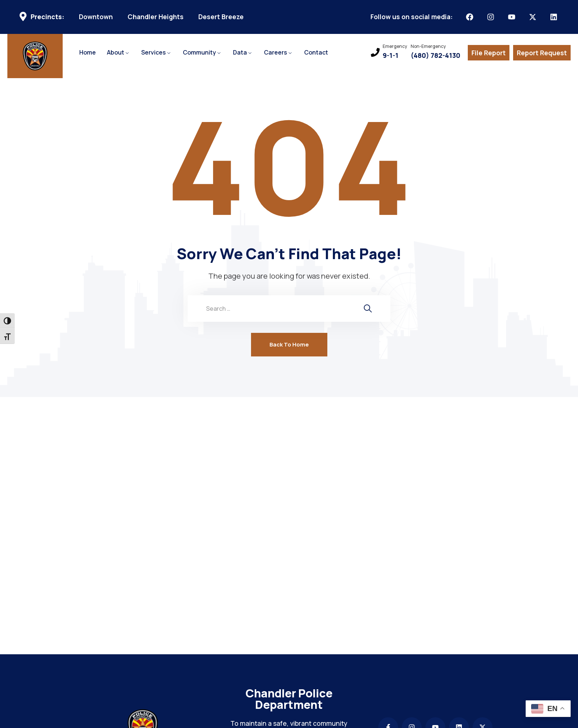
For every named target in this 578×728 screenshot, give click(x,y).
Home (88, 52)
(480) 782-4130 (436, 55)
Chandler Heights (156, 17)
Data (240, 52)
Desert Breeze (221, 17)
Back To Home (289, 344)
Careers (276, 52)
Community (199, 52)
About (116, 52)
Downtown (96, 17)
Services (154, 52)
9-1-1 (391, 55)
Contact (316, 52)
